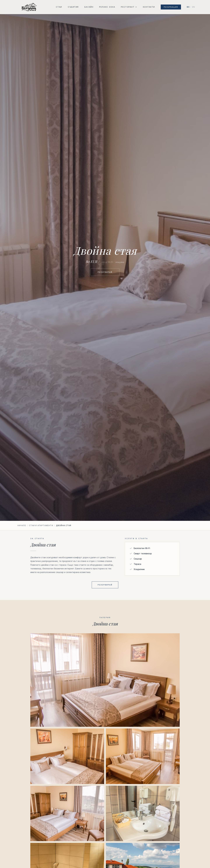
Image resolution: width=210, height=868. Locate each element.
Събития (73, 7)
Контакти (149, 7)
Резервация (171, 7)
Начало (22, 525)
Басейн (89, 7)
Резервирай (105, 272)
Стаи (59, 7)
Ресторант (129, 7)
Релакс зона (107, 7)
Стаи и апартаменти (41, 525)
